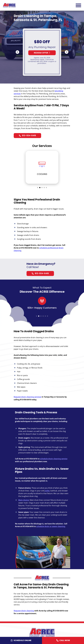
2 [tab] (40, 188)
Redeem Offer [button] (42, 53)
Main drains (24, 500)
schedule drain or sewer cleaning (51, 527)
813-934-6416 (29, 136)
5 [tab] (46, 188)
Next (67, 53)
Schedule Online (22, 640)
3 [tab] (42, 188)
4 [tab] (44, 188)
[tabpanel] (42, 168)
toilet (47, 491)
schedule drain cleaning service (54, 459)
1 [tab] (38, 188)
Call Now (63, 640)
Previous (17, 53)
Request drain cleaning (24, 611)
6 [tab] (47, 316)
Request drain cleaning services (27, 397)
